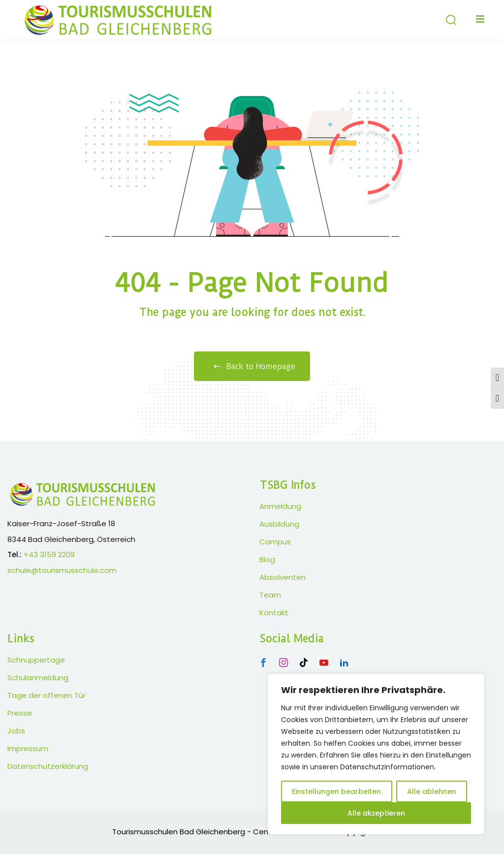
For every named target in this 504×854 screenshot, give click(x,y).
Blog (267, 559)
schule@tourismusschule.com (62, 570)
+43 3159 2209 (49, 554)
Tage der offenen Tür (47, 695)
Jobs (16, 731)
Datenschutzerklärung (48, 766)
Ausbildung (279, 524)
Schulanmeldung (38, 678)
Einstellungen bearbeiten (336, 791)
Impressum (28, 748)
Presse (20, 713)
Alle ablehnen (432, 791)
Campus (275, 542)
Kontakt (274, 613)
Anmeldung (280, 506)
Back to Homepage (252, 366)
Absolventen (283, 577)
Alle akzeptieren (376, 813)
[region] (376, 754)
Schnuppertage (36, 660)
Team (270, 595)
